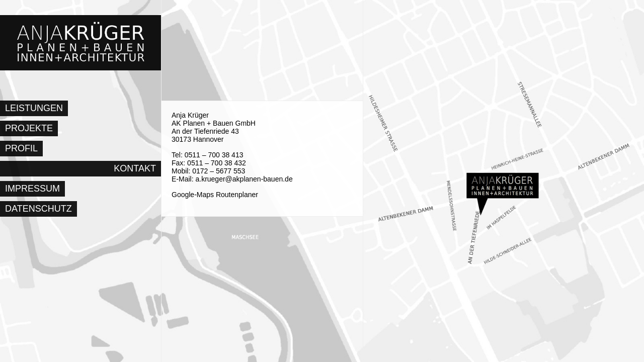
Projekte (29, 128)
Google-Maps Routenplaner (215, 195)
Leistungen (34, 108)
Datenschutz (38, 209)
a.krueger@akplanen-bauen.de (244, 179)
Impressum (32, 189)
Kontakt (135, 168)
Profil (21, 148)
